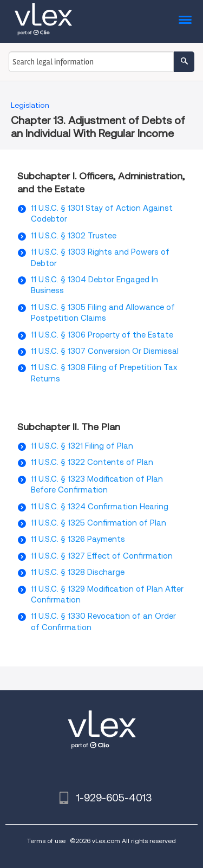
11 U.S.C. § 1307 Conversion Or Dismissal (105, 351)
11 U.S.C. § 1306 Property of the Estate (102, 335)
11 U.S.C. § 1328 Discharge (78, 572)
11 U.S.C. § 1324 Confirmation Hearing (100, 507)
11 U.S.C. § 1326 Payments (78, 539)
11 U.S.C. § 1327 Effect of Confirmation (102, 556)
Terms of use (46, 841)
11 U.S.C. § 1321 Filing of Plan (82, 446)
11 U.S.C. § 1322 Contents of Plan (92, 462)
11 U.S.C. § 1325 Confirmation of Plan (99, 523)
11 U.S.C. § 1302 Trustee (74, 236)
